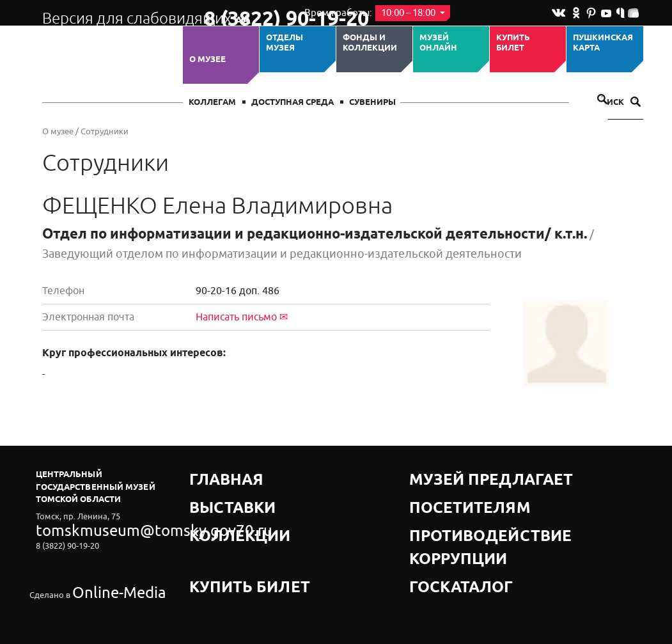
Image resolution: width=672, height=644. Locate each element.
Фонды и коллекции (370, 43)
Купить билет (513, 43)
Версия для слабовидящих (112, 13)
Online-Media (97, 562)
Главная (210, 474)
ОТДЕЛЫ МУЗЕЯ (285, 43)
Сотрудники (105, 131)
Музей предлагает (453, 474)
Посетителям (441, 490)
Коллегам (212, 103)
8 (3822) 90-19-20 (245, 13)
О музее (207, 59)
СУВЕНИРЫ (372, 103)
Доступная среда (293, 103)
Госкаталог (437, 522)
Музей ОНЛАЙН (438, 43)
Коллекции (217, 506)
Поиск (618, 103)
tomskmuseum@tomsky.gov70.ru (98, 527)
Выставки (213, 490)
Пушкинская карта (603, 43)
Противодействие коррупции (481, 506)
